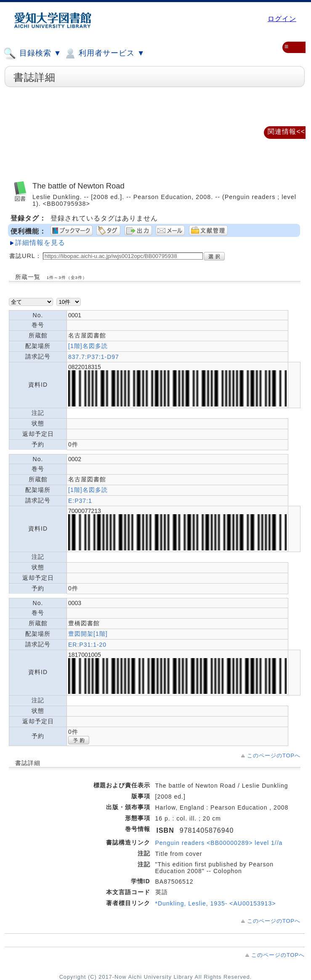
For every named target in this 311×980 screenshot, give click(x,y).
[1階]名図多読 (88, 346)
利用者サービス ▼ (104, 53)
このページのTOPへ (274, 756)
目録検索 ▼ (32, 53)
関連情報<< (286, 131)
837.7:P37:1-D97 (94, 357)
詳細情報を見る (40, 243)
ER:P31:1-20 (87, 645)
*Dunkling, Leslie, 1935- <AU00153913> (216, 903)
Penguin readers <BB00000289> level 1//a (219, 843)
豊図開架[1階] (88, 634)
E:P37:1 (80, 501)
